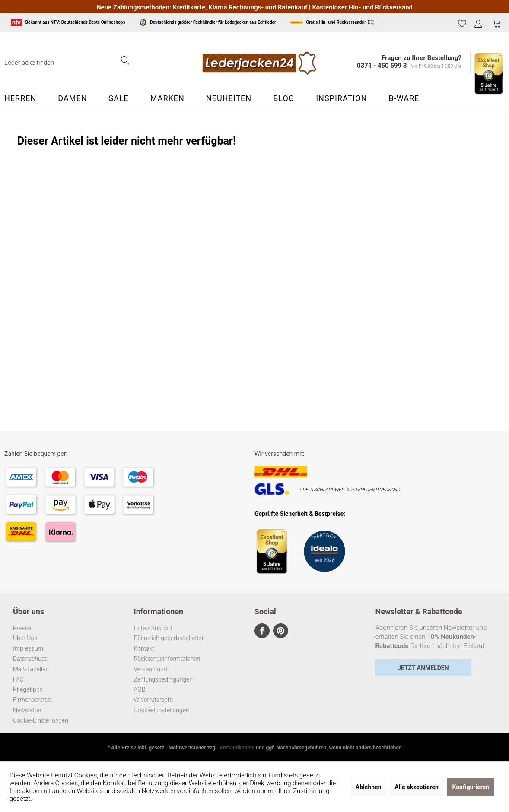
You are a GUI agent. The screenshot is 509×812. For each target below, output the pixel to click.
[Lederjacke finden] (69, 63)
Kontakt (144, 648)
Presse (22, 628)
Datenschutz (30, 659)
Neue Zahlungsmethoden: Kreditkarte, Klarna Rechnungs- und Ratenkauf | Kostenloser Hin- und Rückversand (255, 7)
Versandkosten (237, 748)
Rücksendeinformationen (167, 659)
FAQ (18, 679)
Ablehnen (369, 787)
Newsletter (27, 710)
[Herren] (26, 98)
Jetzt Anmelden (423, 668)
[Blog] (284, 98)
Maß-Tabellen (31, 669)
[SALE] (118, 98)
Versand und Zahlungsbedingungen (163, 674)
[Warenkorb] (497, 23)
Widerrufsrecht (154, 700)
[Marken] (167, 98)
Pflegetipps (28, 689)
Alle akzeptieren (417, 787)
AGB (140, 689)
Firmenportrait (32, 700)
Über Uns (25, 638)
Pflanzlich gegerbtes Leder (169, 638)
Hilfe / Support (153, 628)
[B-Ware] (404, 98)
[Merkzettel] (462, 23)
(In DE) (332, 22)
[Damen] (72, 98)
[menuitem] (462, 24)
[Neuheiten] (229, 98)
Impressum (28, 648)
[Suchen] (125, 63)
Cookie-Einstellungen (41, 720)
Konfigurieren (471, 787)
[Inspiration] (341, 98)
